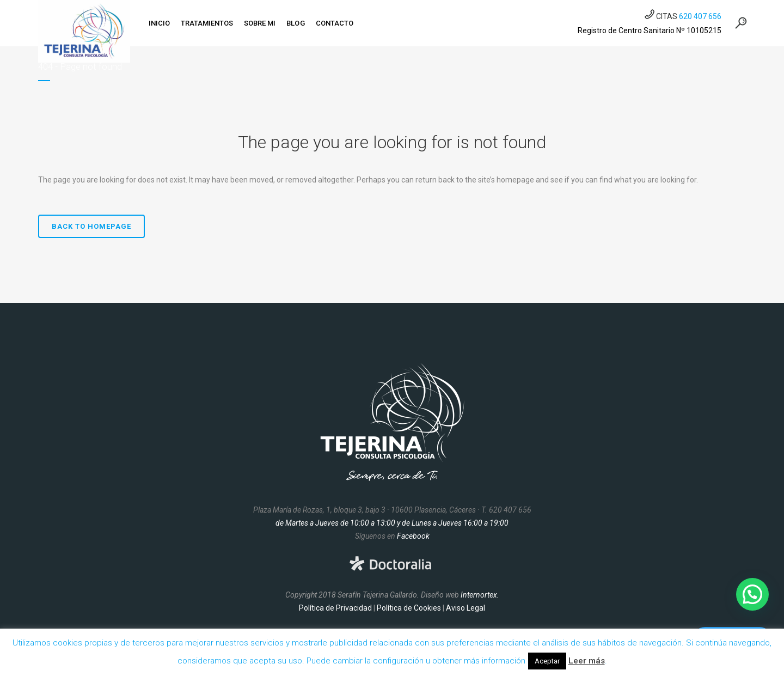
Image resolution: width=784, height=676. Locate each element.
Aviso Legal (465, 608)
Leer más (587, 661)
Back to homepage (91, 226)
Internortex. (480, 595)
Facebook (413, 536)
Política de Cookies (409, 608)
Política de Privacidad (335, 608)
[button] (752, 594)
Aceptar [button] (547, 661)
